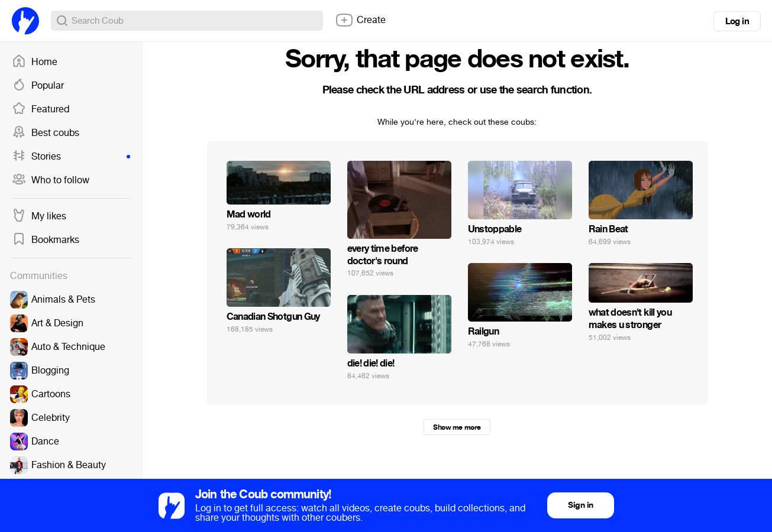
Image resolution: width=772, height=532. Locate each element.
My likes (39, 216)
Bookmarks (46, 240)
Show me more (457, 427)
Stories (71, 157)
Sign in (580, 505)
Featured (41, 109)
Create (360, 20)
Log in (737, 21)
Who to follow (51, 180)
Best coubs (46, 133)
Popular (38, 86)
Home (35, 62)
